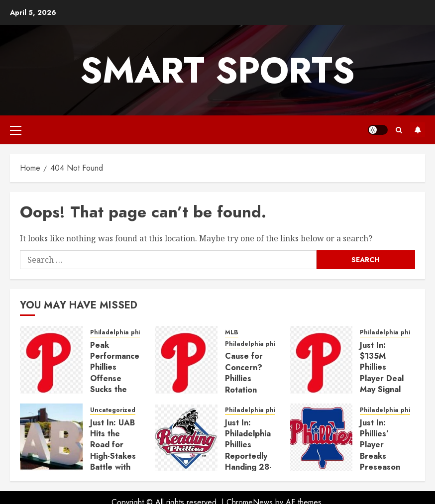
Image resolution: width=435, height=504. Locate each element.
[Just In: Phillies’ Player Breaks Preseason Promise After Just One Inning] (322, 437)
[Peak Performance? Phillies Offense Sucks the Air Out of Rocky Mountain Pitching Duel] (51, 360)
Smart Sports (217, 70)
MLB (232, 333)
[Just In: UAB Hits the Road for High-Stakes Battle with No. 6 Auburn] (51, 437)
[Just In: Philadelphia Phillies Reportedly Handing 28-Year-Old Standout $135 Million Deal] (186, 437)
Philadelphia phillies (121, 333)
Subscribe (418, 130)
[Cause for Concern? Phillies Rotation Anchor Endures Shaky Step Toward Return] (186, 360)
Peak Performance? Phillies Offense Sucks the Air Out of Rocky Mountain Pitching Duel (117, 390)
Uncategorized (113, 410)
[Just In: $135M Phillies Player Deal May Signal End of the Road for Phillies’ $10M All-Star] (322, 360)
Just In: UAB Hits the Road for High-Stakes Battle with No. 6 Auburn (113, 456)
